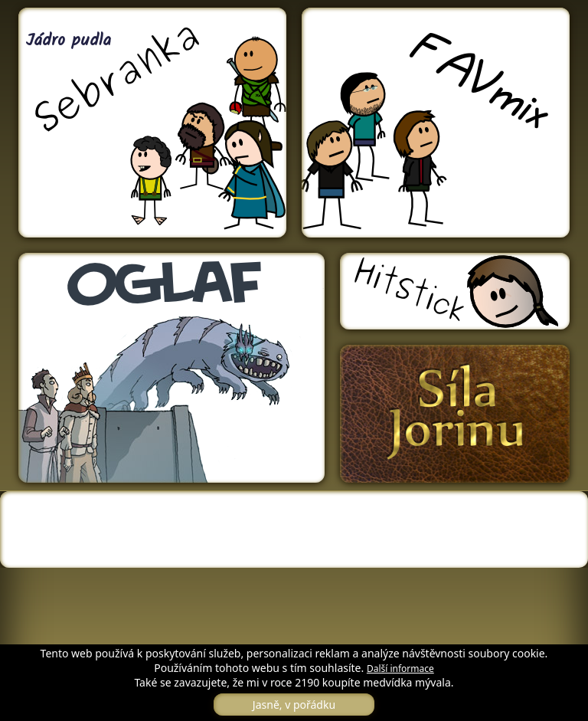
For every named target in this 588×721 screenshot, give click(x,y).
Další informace (400, 669)
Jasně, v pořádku (294, 705)
